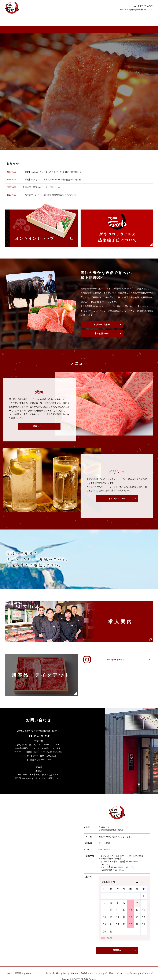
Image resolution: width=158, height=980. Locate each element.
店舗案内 (28, 19)
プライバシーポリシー (127, 965)
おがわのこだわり (43, 19)
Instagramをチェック (117, 651)
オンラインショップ (129, 19)
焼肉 (72, 19)
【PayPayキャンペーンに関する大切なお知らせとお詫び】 (50, 185)
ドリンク (80, 19)
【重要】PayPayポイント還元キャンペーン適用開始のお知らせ (52, 169)
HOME (18, 19)
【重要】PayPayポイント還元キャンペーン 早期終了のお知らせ (52, 162)
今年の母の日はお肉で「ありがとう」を (41, 177)
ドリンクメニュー (117, 490)
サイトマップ (146, 965)
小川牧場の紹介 (60, 19)
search (142, 19)
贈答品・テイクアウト (97, 19)
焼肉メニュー (39, 417)
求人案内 (113, 19)
